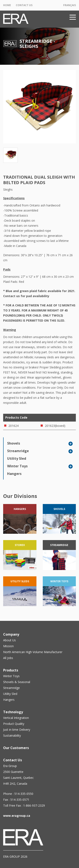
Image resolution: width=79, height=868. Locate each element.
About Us (9, 640)
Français (70, 5)
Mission (8, 646)
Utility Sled (17, 458)
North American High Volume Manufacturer (33, 652)
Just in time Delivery (17, 730)
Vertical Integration (16, 718)
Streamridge (18, 451)
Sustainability (12, 735)
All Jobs (8, 658)
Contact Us (24, 5)
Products (11, 670)
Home (7, 5)
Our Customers (16, 748)
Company (11, 634)
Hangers (14, 474)
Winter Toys (17, 466)
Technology (13, 712)
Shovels (14, 443)
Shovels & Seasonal (17, 682)
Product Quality (14, 724)
